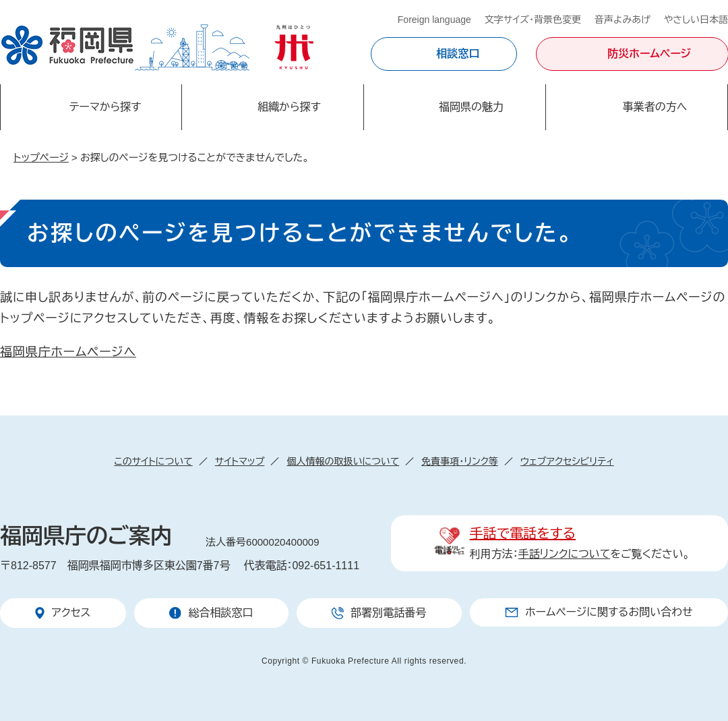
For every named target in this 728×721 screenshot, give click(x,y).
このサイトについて (153, 461)
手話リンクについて (565, 554)
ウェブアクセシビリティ (567, 461)
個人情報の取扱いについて (343, 461)
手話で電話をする (523, 533)
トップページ (41, 157)
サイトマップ (240, 461)
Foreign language (434, 20)
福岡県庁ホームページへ (68, 352)
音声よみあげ (623, 20)
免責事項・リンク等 (460, 461)
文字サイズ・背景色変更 (533, 20)
